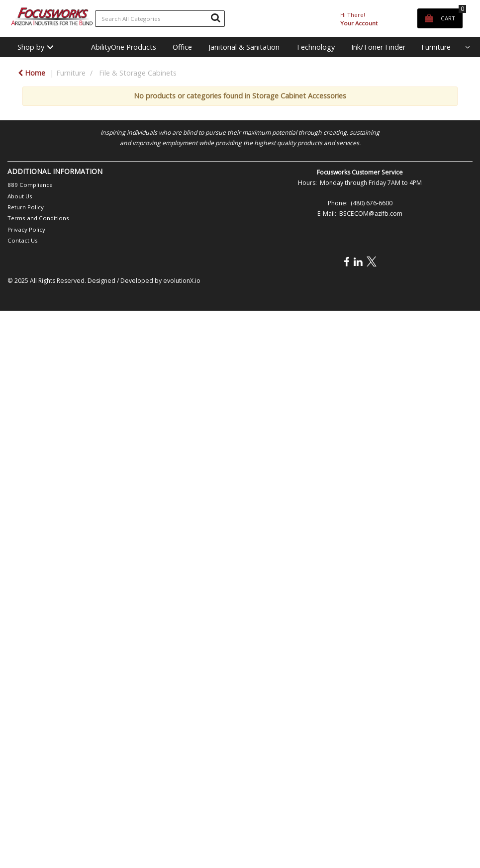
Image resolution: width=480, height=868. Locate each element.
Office (182, 47)
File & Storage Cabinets (138, 73)
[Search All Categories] (160, 19)
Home (32, 73)
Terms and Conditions (38, 218)
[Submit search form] (215, 17)
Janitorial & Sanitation (244, 47)
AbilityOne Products (124, 47)
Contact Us (23, 240)
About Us (20, 196)
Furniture (436, 47)
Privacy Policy (26, 229)
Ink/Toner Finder (378, 47)
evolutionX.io (182, 281)
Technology (315, 47)
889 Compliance (30, 185)
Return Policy (26, 207)
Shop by (31, 47)
